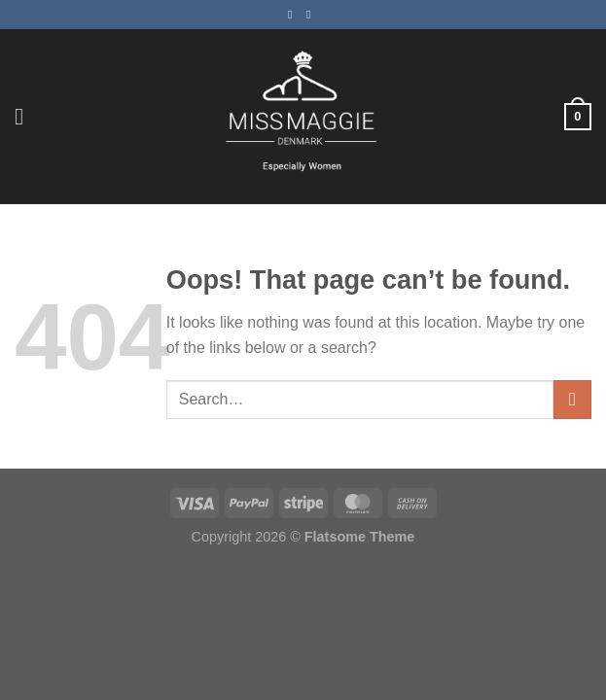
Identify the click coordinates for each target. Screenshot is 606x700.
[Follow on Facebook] (294, 15)
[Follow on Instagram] (312, 15)
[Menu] (26, 116)
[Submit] (572, 399)
